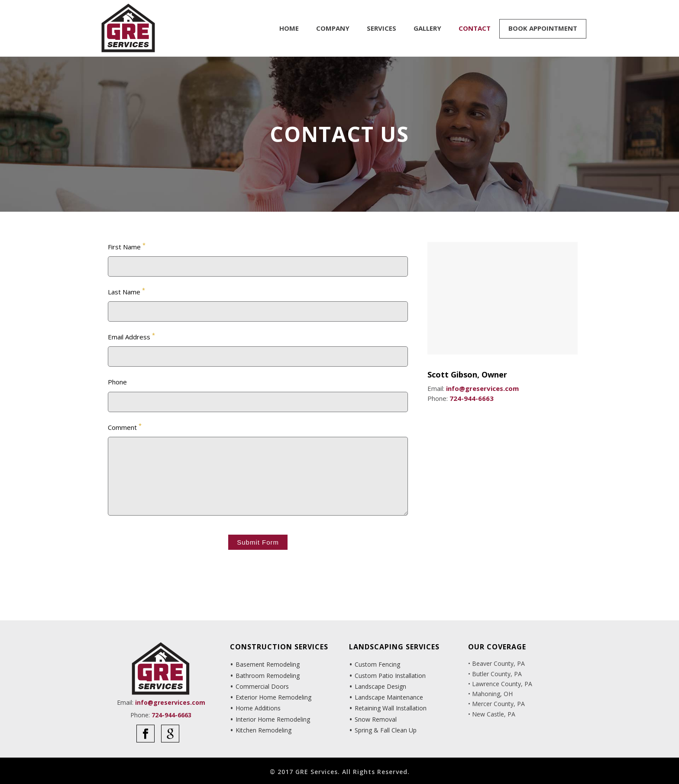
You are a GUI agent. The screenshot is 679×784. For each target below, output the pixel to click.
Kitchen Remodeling (264, 730)
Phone (117, 382)
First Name (127, 246)
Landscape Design (380, 686)
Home (289, 28)
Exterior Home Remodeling (273, 697)
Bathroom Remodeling (268, 676)
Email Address (131, 336)
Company (333, 28)
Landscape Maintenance (389, 697)
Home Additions (258, 708)
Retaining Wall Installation (391, 708)
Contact (475, 28)
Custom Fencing (377, 664)
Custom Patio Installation (390, 676)
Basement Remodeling (268, 664)
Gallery (427, 28)
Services (382, 28)
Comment (125, 427)
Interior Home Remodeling (273, 719)
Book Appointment (543, 28)
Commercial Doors (262, 686)
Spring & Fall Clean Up (386, 730)
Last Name (126, 291)
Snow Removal (376, 719)
